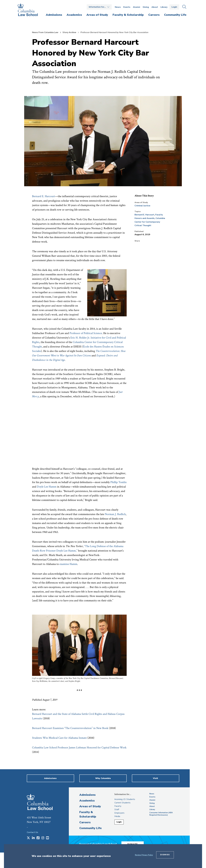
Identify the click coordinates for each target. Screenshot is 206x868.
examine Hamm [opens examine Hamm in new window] (68, 564)
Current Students (122, 803)
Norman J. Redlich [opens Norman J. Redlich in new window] (115, 514)
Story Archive (69, 32)
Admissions (87, 795)
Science (98, 333)
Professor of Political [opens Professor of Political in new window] (81, 333)
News (118, 7)
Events (127, 7)
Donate (134, 844)
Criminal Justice (142, 206)
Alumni (137, 7)
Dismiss (165, 855)
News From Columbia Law (45, 32)
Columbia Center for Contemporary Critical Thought (150, 222)
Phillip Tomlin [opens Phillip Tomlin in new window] (119, 482)
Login (174, 7)
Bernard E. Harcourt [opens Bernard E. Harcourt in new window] (44, 196)
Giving (146, 7)
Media (117, 816)
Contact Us (32, 832)
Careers (85, 822)
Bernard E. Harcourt (144, 215)
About (155, 7)
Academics (87, 801)
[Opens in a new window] (28, 838)
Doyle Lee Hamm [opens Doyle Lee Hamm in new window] (47, 487)
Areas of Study (90, 806)
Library (164, 7)
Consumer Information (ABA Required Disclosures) (161, 814)
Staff (117, 810)
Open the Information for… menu (99, 7)
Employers (119, 813)
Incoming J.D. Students (125, 799)
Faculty (118, 806)
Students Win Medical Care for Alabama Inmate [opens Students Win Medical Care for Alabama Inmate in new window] (60, 738)
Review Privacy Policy (144, 855)
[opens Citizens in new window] (87, 356)
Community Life (91, 828)
